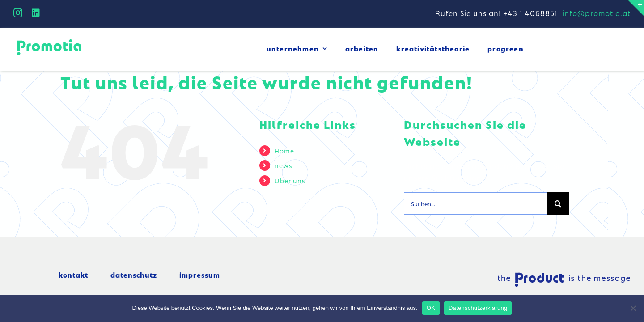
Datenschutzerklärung (478, 308)
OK (431, 308)
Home (284, 150)
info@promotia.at (596, 13)
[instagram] (18, 13)
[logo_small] (49, 40)
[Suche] (558, 203)
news (283, 165)
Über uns (290, 180)
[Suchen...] (475, 203)
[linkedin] (36, 13)
